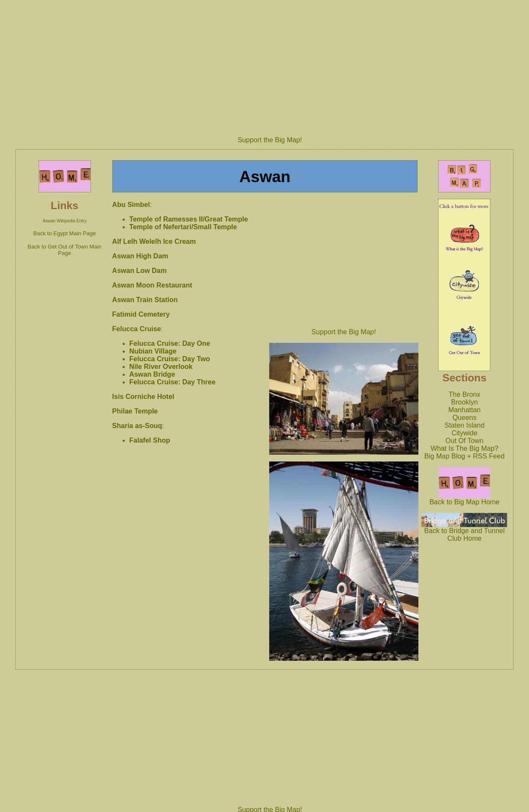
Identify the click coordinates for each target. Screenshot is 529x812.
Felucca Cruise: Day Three (173, 382)
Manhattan (465, 410)
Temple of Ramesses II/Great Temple (189, 219)
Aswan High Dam (140, 256)
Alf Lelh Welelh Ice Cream (154, 241)
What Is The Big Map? (464, 448)
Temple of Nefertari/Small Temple (183, 227)
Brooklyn (464, 402)
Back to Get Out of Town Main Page (64, 250)
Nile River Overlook (161, 367)
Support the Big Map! (270, 140)
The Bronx (465, 394)
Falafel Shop (150, 440)
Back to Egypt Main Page (65, 233)
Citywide (464, 433)
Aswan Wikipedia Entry (64, 221)
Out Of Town (464, 441)
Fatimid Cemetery (141, 314)
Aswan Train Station (145, 300)
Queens (464, 418)
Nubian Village (153, 351)
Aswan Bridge (152, 374)
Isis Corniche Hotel (143, 397)
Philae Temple (135, 411)
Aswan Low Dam (140, 271)
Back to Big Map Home (465, 499)
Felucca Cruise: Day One (170, 343)
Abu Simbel (131, 205)
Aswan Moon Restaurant (152, 285)
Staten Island (464, 425)
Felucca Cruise (137, 329)
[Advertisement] (270, 65)
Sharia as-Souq (137, 426)
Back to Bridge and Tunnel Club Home (464, 532)
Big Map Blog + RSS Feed (464, 456)
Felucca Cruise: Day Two (170, 359)
